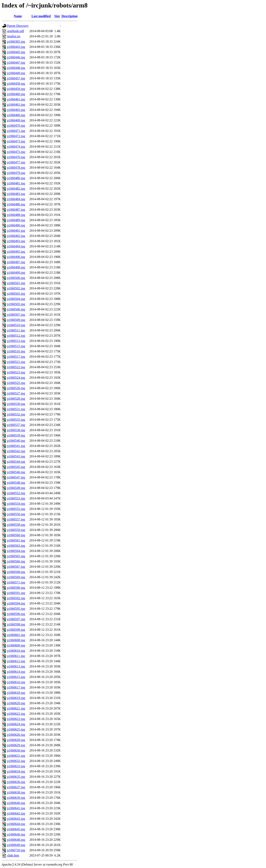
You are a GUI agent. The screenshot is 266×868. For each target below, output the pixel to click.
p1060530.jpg (16, 404)
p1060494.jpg (16, 246)
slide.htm (13, 855)
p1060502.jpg (16, 288)
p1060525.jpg (16, 383)
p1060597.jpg (16, 619)
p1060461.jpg (16, 99)
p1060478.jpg (16, 168)
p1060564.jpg (16, 551)
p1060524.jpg (16, 378)
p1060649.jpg (16, 845)
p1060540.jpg (16, 441)
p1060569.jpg (16, 577)
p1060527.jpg (16, 393)
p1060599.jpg (16, 630)
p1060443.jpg (16, 47)
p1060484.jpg (16, 199)
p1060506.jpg (16, 309)
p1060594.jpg (16, 603)
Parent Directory (18, 26)
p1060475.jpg (16, 152)
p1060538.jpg (16, 430)
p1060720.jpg (16, 850)
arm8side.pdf (16, 31)
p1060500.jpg (16, 278)
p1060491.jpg (16, 231)
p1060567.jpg (16, 567)
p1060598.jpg (16, 624)
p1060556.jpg (16, 514)
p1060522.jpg (16, 367)
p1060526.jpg (16, 388)
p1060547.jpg (16, 477)
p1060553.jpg (16, 498)
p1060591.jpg (16, 593)
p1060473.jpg (16, 141)
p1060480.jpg (16, 178)
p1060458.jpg (16, 84)
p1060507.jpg (16, 315)
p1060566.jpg (16, 561)
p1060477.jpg (16, 162)
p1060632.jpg (16, 761)
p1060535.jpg (16, 420)
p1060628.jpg (16, 740)
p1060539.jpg (16, 435)
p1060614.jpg (16, 672)
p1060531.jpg (16, 409)
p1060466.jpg (16, 115)
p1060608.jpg (16, 640)
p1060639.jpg (16, 798)
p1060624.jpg (16, 724)
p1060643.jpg (16, 819)
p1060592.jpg (16, 598)
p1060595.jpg (16, 609)
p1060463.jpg (16, 105)
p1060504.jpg (16, 299)
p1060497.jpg (16, 262)
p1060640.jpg (16, 803)
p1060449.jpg (16, 73)
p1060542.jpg (16, 451)
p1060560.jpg (16, 535)
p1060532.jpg (16, 414)
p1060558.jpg (16, 525)
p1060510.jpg (16, 325)
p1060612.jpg (16, 661)
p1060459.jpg (16, 89)
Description (70, 16)
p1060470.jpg (16, 126)
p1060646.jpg (16, 834)
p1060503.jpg (16, 294)
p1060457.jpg (16, 78)
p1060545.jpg (16, 467)
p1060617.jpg (16, 687)
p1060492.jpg (16, 236)
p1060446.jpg (16, 57)
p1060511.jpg (16, 330)
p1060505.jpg (16, 304)
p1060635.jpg (16, 777)
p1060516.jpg (16, 351)
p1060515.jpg (16, 346)
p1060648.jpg (16, 840)
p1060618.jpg (16, 693)
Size (57, 16)
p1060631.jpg (16, 756)
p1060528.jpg (16, 399)
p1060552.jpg (16, 493)
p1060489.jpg (16, 220)
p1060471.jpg (16, 131)
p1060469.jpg (16, 120)
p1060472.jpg (16, 136)
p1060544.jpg (16, 462)
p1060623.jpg (16, 719)
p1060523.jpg (16, 372)
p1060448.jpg (16, 68)
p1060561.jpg (16, 540)
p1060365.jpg (16, 42)
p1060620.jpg (16, 703)
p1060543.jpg (16, 456)
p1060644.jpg (16, 824)
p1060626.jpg (16, 735)
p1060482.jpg (16, 189)
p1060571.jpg (16, 582)
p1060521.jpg (16, 362)
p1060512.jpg (16, 336)
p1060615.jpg (16, 677)
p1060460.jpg (16, 94)
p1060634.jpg (16, 771)
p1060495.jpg (16, 252)
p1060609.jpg (16, 645)
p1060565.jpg (16, 556)
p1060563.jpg (16, 546)
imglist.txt (14, 36)
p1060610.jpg (16, 651)
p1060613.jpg (16, 666)
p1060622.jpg (16, 714)
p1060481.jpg (16, 183)
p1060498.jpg (16, 267)
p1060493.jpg (16, 241)
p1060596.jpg (16, 614)
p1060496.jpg (16, 257)
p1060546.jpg (16, 472)
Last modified (41, 16)
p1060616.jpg (16, 682)
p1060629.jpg (16, 745)
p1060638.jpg (16, 792)
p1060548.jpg (16, 483)
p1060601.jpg (16, 635)
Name (18, 16)
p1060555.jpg (16, 509)
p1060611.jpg (16, 656)
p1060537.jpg (16, 425)
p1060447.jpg (16, 63)
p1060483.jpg (16, 194)
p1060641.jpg (16, 808)
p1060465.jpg (16, 110)
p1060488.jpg (16, 215)
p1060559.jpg (16, 530)
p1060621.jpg (16, 708)
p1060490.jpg (16, 225)
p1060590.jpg (16, 588)
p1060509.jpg (16, 320)
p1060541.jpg (16, 446)
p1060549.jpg (16, 488)
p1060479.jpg (16, 173)
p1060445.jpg (16, 52)
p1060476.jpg (16, 157)
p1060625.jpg (16, 729)
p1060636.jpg (16, 782)
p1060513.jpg (16, 341)
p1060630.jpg (16, 750)
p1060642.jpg (16, 813)
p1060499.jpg (16, 273)
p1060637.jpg (16, 787)
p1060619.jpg (16, 698)
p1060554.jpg (16, 504)
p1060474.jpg (16, 147)
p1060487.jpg (16, 210)
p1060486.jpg (16, 204)
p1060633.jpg (16, 766)
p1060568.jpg (16, 572)
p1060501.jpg (16, 283)
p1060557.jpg (16, 519)
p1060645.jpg (16, 829)
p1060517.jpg (16, 357)
